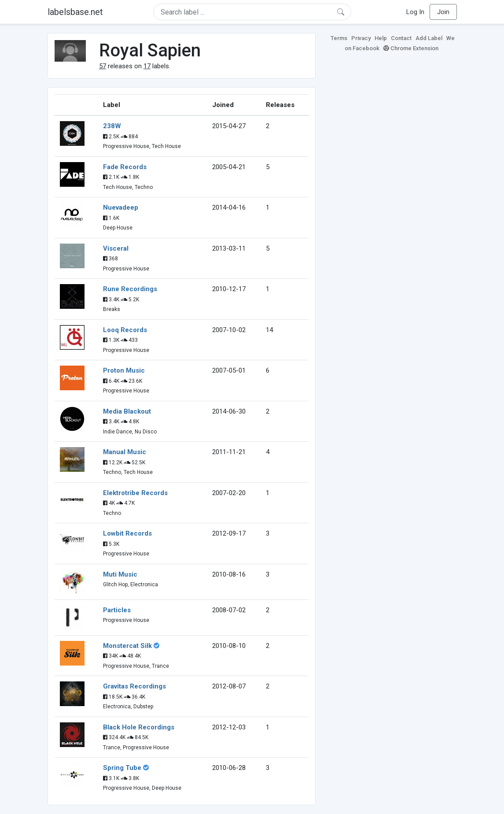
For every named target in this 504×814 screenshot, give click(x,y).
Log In (415, 12)
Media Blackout (127, 411)
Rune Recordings (130, 289)
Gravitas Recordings (134, 686)
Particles (117, 610)
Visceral (116, 248)
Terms (339, 38)
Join (443, 12)
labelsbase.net (75, 12)
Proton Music (124, 370)
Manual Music (125, 452)
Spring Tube (122, 768)
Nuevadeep (121, 207)
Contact (401, 38)
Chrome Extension (411, 48)
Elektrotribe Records (135, 493)
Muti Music (120, 574)
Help (381, 38)
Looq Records (125, 330)
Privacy (361, 38)
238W (112, 126)
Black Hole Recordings (139, 727)
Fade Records (125, 167)
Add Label (429, 38)
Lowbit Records (127, 533)
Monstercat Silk (127, 646)
